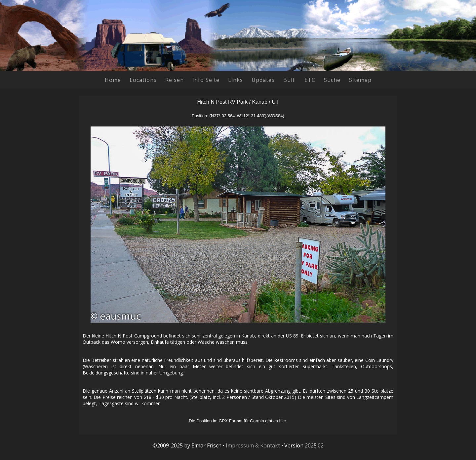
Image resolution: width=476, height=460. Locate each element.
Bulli (290, 80)
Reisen (175, 80)
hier (282, 421)
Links (236, 80)
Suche (332, 80)
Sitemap (360, 80)
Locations (143, 80)
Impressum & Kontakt (253, 445)
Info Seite (206, 80)
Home (113, 80)
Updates (263, 80)
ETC (310, 80)
